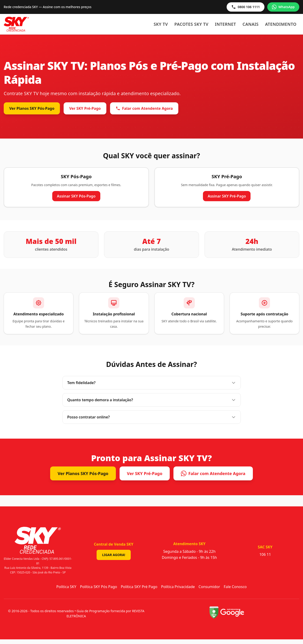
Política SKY (66, 587)
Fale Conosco (235, 587)
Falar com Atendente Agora (144, 108)
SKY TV (161, 24)
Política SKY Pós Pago (99, 587)
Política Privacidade (178, 587)
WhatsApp (283, 7)
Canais (251, 24)
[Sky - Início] (16, 24)
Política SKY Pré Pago (139, 587)
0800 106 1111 (246, 7)
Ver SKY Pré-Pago (85, 108)
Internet (226, 24)
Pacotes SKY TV (191, 24)
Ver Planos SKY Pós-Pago (32, 108)
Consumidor (209, 587)
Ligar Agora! (114, 555)
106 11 (265, 554)
